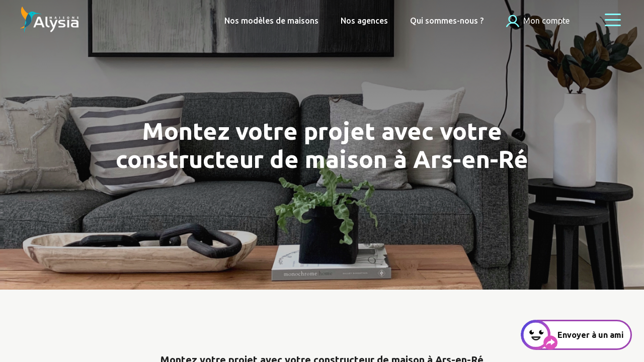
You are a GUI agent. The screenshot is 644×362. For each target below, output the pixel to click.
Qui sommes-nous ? (447, 21)
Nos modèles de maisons (271, 21)
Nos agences (364, 21)
